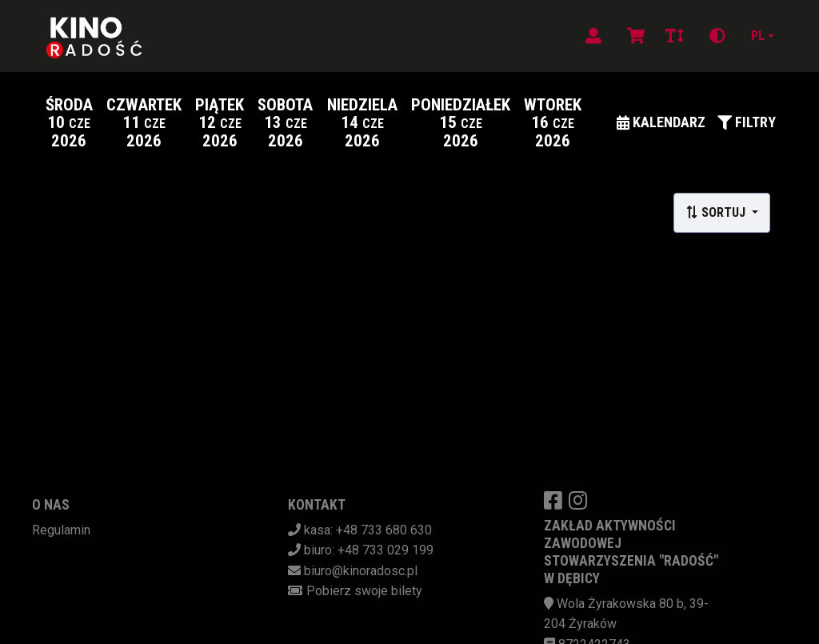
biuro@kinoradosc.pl (361, 571)
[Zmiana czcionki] (675, 36)
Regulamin (61, 530)
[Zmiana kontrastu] (717, 36)
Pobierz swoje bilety (364, 591)
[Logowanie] (593, 36)
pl (758, 36)
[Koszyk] (633, 36)
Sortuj (717, 212)
